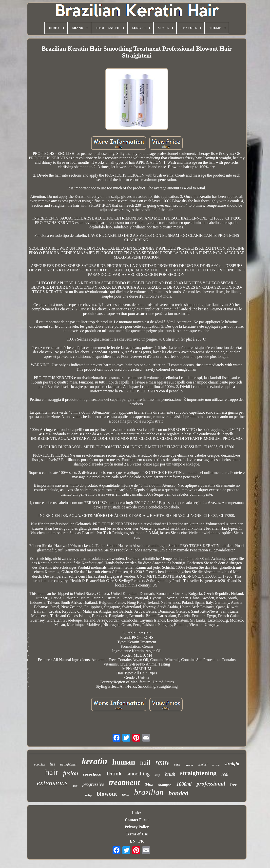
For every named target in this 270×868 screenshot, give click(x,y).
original (202, 765)
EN (133, 841)
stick (177, 765)
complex (39, 764)
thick (114, 774)
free (233, 785)
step (157, 775)
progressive (93, 784)
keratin (94, 761)
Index (137, 813)
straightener (68, 764)
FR (141, 841)
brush (170, 774)
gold (75, 786)
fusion (70, 773)
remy (162, 762)
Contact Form (137, 820)
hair (52, 772)
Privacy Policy (137, 827)
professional (211, 784)
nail (145, 762)
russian (216, 765)
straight (232, 764)
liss (52, 764)
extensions (52, 783)
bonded (178, 793)
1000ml (184, 784)
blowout (107, 794)
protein (189, 765)
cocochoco (92, 774)
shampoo (165, 785)
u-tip (88, 795)
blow (125, 795)
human (124, 762)
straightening (198, 773)
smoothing (138, 774)
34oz (149, 784)
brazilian (149, 792)
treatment (124, 782)
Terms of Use (137, 834)
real (225, 774)
